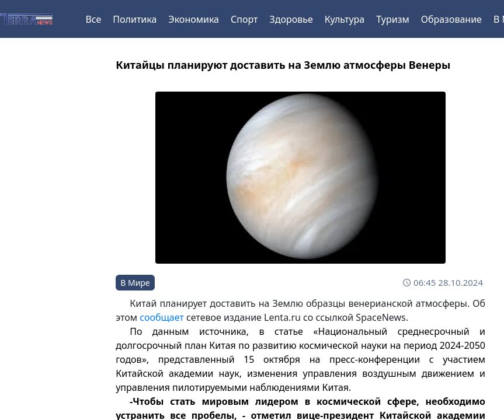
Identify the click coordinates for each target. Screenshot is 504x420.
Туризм (392, 19)
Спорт (244, 19)
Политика (135, 19)
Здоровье (291, 19)
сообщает (162, 317)
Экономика (194, 19)
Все (93, 19)
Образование (451, 19)
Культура (345, 19)
